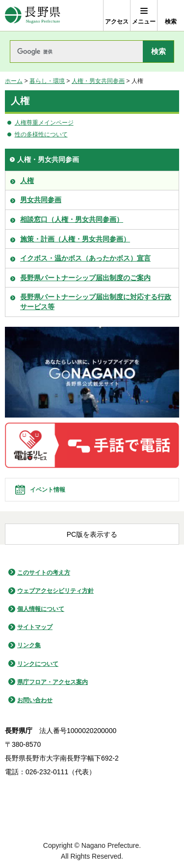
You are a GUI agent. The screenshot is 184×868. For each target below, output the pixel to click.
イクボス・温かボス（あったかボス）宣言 (85, 258)
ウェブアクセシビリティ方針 (55, 591)
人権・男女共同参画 (98, 81)
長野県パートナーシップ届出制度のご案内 (85, 278)
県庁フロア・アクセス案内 (53, 682)
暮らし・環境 (47, 81)
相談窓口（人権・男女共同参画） (72, 219)
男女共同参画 (41, 200)
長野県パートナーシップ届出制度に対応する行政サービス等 (96, 302)
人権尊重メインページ (44, 123)
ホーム (14, 81)
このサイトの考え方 (44, 573)
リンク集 (29, 645)
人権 (27, 181)
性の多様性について (41, 134)
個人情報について (41, 609)
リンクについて (38, 664)
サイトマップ (35, 627)
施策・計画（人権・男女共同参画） (75, 239)
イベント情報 (48, 490)
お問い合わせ (35, 700)
